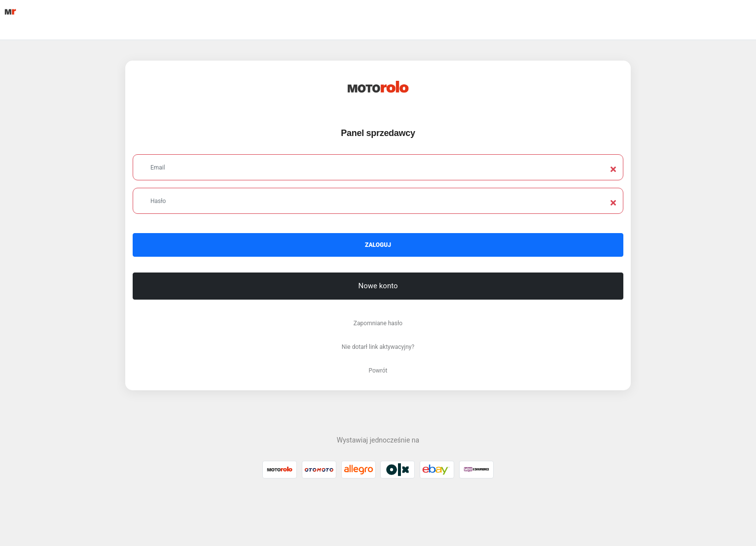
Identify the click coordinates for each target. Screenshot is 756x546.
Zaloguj (378, 245)
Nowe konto (378, 286)
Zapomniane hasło (378, 323)
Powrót (378, 371)
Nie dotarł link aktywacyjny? (378, 347)
